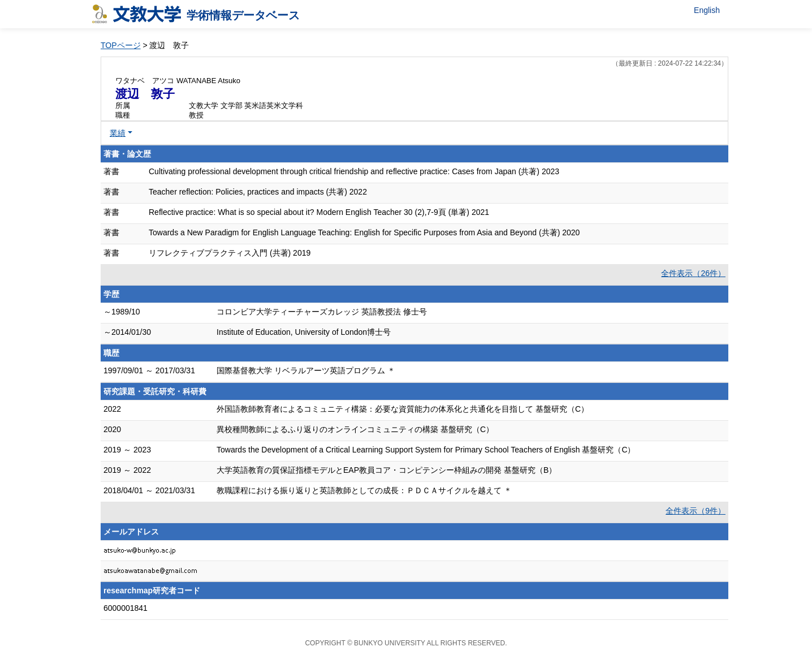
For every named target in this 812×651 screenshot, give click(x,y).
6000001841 (126, 608)
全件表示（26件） (693, 273)
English (707, 10)
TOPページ (121, 45)
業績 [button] (118, 133)
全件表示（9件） (696, 511)
